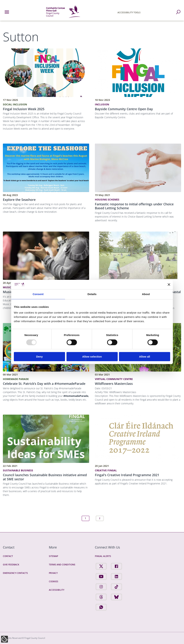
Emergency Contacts (15, 573)
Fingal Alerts (103, 556)
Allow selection (92, 357)
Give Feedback (11, 565)
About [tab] (146, 294)
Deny (39, 357)
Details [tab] (92, 294)
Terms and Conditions (62, 565)
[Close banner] (169, 284)
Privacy (53, 573)
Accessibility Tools (129, 12)
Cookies (54, 581)
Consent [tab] (38, 294)
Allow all (145, 357)
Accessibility (57, 590)
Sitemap (53, 556)
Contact (8, 556)
